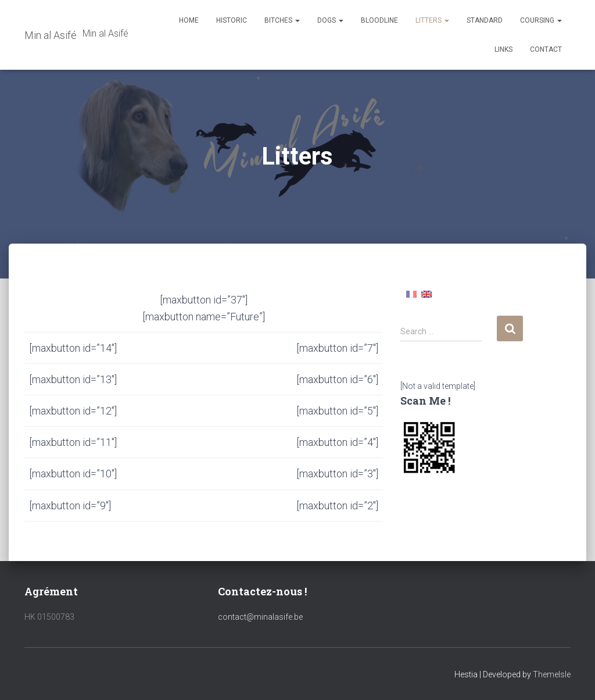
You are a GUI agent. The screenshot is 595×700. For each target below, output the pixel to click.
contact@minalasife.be (260, 617)
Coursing (541, 20)
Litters (432, 20)
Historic (232, 20)
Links (503, 49)
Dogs (330, 20)
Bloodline (379, 20)
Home (189, 20)
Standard (485, 20)
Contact (546, 49)
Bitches (282, 20)
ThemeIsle (552, 674)
